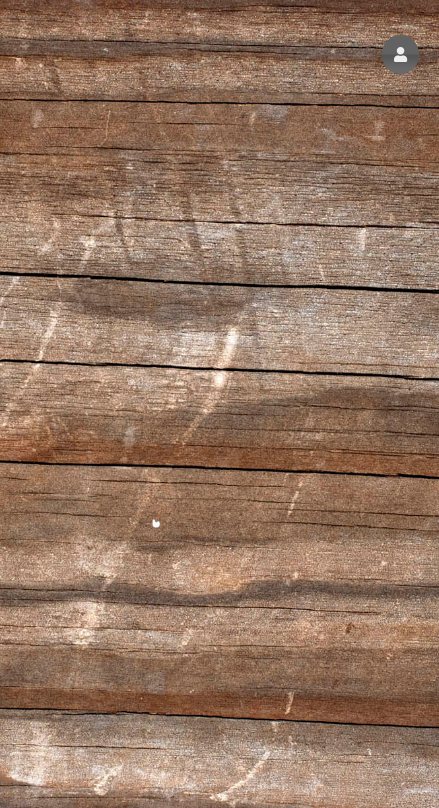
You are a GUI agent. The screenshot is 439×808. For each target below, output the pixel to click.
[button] (400, 54)
